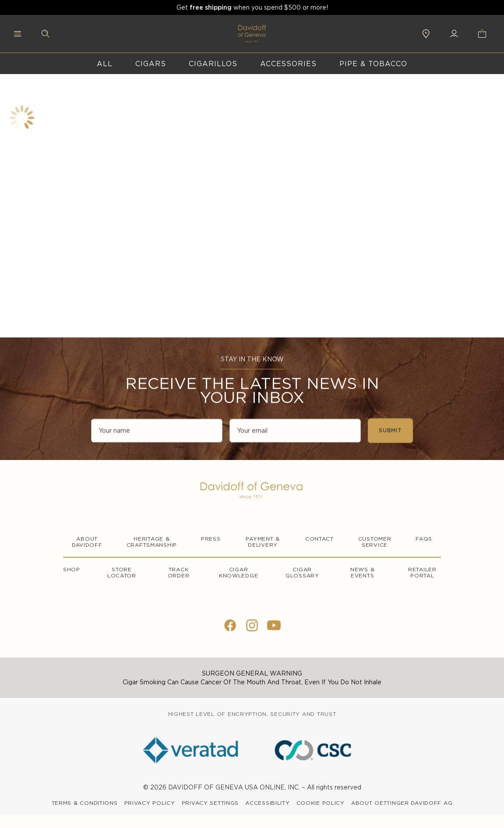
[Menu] (18, 34)
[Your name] (157, 432)
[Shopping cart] (484, 34)
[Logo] (252, 490)
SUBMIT (390, 431)
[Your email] (295, 432)
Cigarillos (213, 64)
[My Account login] (454, 34)
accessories (289, 64)
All (105, 64)
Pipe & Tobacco (373, 64)
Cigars (151, 64)
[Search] (46, 34)
